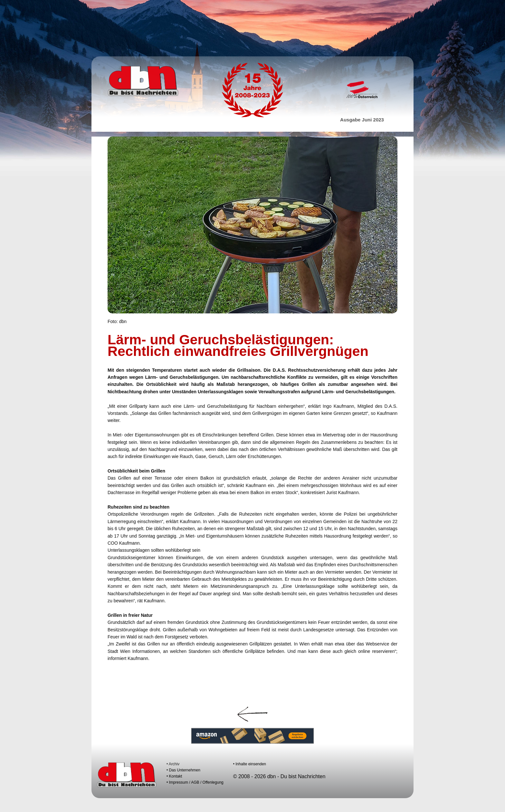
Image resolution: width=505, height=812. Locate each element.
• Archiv (173, 764)
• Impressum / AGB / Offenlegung (195, 782)
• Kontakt (174, 776)
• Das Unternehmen (183, 770)
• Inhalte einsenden (250, 764)
